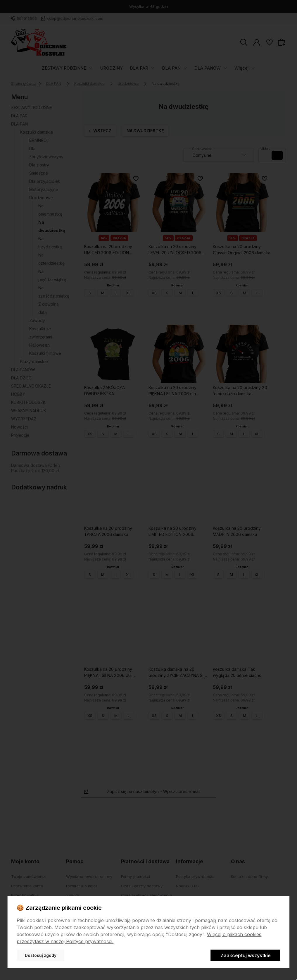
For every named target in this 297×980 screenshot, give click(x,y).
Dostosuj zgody (41, 955)
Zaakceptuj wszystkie (246, 955)
